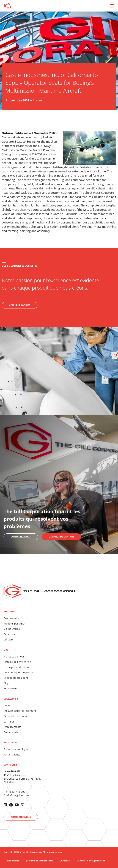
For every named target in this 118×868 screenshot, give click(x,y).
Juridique (65, 861)
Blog (6, 683)
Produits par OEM (14, 624)
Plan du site (13, 861)
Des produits (11, 618)
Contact (8, 705)
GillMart (8, 639)
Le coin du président (16, 678)
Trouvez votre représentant (20, 711)
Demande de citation (16, 716)
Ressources (10, 688)
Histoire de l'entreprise (17, 662)
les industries (12, 629)
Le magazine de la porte (18, 667)
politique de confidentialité (40, 861)
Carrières (9, 722)
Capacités (9, 634)
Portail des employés (16, 749)
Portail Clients (12, 754)
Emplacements (12, 727)
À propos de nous (14, 656)
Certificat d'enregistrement (91, 861)
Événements (11, 732)
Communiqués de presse (18, 672)
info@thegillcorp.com (18, 795)
